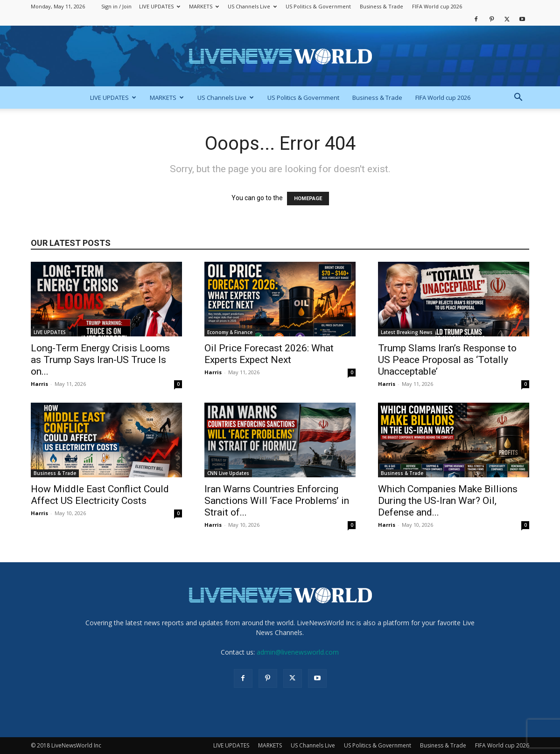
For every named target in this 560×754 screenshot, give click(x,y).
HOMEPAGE (308, 199)
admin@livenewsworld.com (298, 652)
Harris (39, 384)
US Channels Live (252, 6)
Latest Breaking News (407, 332)
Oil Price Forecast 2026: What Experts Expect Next (269, 354)
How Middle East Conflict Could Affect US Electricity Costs (100, 495)
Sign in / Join (116, 6)
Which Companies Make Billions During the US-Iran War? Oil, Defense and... (448, 501)
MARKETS (204, 6)
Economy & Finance (230, 332)
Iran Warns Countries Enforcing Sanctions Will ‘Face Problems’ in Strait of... (277, 501)
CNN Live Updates (228, 473)
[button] (518, 98)
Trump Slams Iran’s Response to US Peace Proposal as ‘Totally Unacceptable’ (447, 360)
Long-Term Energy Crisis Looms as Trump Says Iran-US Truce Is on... (100, 360)
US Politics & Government (318, 6)
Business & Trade (381, 6)
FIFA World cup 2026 (437, 6)
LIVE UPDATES (160, 6)
